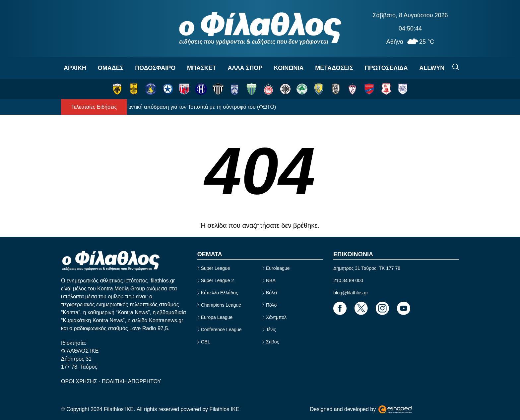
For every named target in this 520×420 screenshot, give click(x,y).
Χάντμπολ (276, 317)
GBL (206, 342)
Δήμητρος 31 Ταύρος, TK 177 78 (367, 268)
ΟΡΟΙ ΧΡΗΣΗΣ (80, 381)
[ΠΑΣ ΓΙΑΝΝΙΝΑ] (403, 89)
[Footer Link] (340, 308)
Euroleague (278, 268)
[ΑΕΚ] (117, 89)
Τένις (271, 330)
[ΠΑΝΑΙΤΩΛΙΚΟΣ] (319, 89)
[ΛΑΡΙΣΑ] (352, 89)
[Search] (456, 67)
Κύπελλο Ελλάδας (220, 293)
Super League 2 (218, 280)
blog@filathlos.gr (351, 293)
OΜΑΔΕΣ (111, 68)
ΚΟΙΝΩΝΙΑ (289, 68)
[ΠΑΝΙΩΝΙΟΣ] (369, 89)
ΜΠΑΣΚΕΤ (202, 68)
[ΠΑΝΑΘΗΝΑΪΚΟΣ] (302, 89)
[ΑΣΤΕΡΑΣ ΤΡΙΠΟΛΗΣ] (151, 89)
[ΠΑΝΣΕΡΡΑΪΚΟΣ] (386, 89)
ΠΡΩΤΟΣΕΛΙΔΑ (386, 68)
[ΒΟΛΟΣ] (184, 89)
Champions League (221, 305)
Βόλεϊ (271, 293)
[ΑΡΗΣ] (134, 89)
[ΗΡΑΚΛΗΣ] (201, 89)
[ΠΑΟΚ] (336, 89)
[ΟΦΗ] (285, 89)
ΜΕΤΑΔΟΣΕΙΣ (334, 68)
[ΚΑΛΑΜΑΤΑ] (218, 89)
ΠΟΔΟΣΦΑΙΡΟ (155, 68)
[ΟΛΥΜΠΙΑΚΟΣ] (268, 89)
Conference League (221, 330)
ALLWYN (432, 68)
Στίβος (272, 342)
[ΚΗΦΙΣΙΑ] (235, 89)
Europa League (217, 317)
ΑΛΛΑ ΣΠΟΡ (245, 68)
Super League (216, 268)
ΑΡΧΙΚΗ (75, 68)
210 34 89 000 (348, 280)
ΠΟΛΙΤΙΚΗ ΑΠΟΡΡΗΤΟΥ (131, 381)
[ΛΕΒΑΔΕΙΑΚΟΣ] (252, 89)
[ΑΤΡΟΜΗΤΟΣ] (168, 89)
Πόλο (271, 305)
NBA (271, 280)
